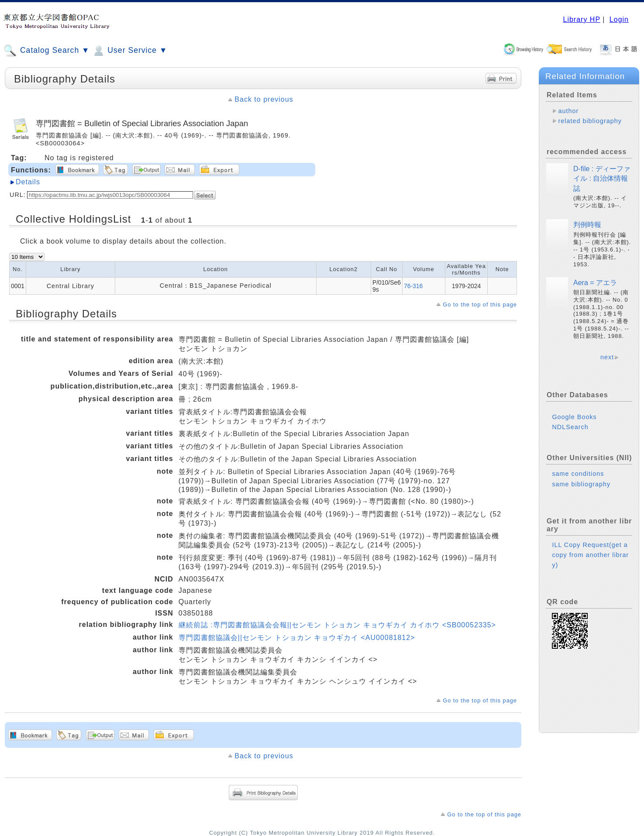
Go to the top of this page (480, 304)
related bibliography (590, 121)
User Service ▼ (129, 51)
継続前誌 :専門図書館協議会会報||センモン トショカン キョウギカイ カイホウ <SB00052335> (337, 625)
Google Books (574, 417)
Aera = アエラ (595, 283)
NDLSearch (570, 427)
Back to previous (264, 99)
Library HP (581, 19)
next (607, 357)
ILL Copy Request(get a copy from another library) (590, 555)
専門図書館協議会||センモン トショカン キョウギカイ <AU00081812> (297, 638)
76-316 (413, 286)
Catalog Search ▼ (46, 51)
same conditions (578, 474)
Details (28, 182)
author (568, 111)
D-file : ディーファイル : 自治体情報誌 (602, 179)
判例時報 (587, 225)
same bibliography (581, 484)
